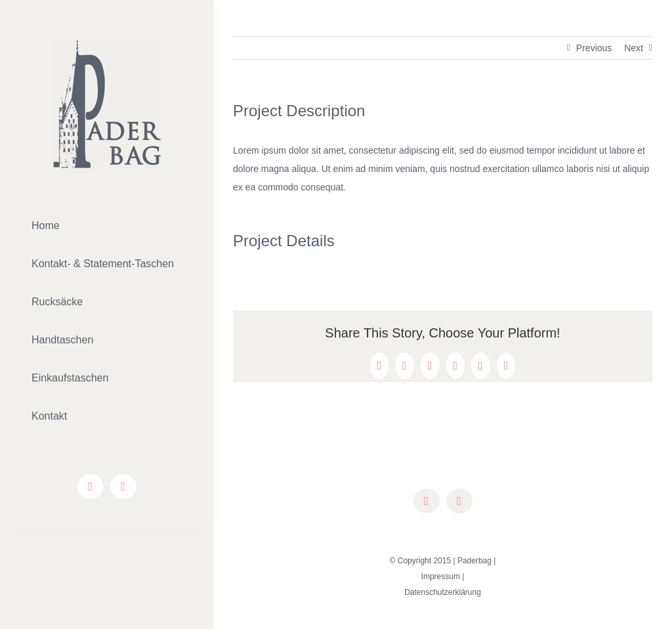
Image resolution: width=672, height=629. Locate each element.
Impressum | (443, 576)
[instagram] (123, 487)
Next (634, 48)
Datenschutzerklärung (443, 592)
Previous (594, 48)
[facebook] (91, 487)
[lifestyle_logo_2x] (107, 44)
